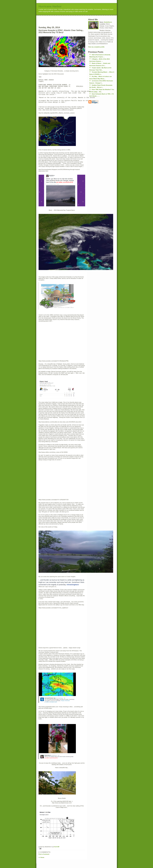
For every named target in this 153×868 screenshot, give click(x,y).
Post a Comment (44, 859)
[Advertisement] (66, 19)
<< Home (41, 862)
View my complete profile (96, 47)
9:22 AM (57, 851)
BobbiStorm (108, 22)
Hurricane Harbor (50, 6)
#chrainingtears (73, 589)
